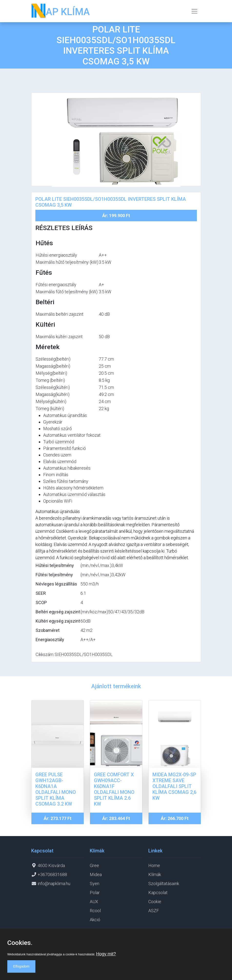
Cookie (155, 902)
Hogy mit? (106, 954)
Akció (95, 920)
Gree (94, 865)
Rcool (95, 911)
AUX (94, 902)
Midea (96, 874)
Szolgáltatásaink (164, 884)
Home (154, 865)
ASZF (154, 911)
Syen (95, 884)
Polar (95, 893)
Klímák (155, 874)
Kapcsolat (158, 893)
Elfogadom (21, 966)
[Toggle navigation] (194, 11)
